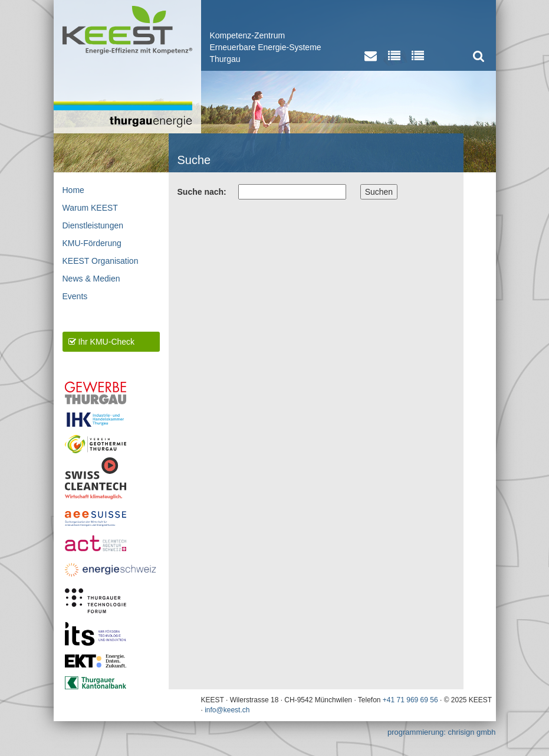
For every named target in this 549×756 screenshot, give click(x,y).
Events (75, 296)
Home (73, 190)
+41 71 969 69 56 (410, 700)
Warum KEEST (90, 208)
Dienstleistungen (93, 225)
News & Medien (91, 279)
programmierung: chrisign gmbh (442, 732)
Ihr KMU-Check (102, 342)
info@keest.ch (227, 710)
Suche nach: (202, 192)
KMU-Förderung (92, 243)
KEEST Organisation (101, 261)
